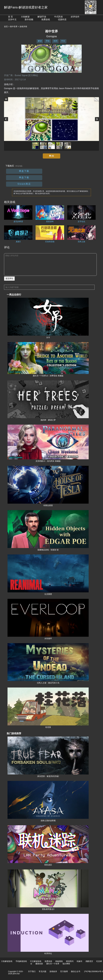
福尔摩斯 (66, 964)
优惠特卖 (62, 19)
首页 (6, 27)
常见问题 (43, 971)
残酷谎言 (89, 961)
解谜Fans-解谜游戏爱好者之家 (26, 7)
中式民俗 (58, 17)
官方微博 (64, 971)
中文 (63, 41)
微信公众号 (76, 971)
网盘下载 (24, 171)
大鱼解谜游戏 (7, 961)
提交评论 (9, 278)
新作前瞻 (29, 19)
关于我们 (32, 971)
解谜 (40, 41)
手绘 (48, 41)
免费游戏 (46, 19)
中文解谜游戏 (36, 961)
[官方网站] (33, 75)
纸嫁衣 (80, 961)
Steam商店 (24, 184)
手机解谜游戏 (21, 961)
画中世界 (14, 27)
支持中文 (12, 19)
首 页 (10, 17)
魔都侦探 (39, 964)
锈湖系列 (70, 961)
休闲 (55, 41)
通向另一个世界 (53, 964)
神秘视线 (59, 961)
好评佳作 (75, 17)
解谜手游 (42, 17)
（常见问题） (19, 166)
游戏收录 (53, 971)
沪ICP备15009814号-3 (93, 971)
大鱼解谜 (25, 17)
